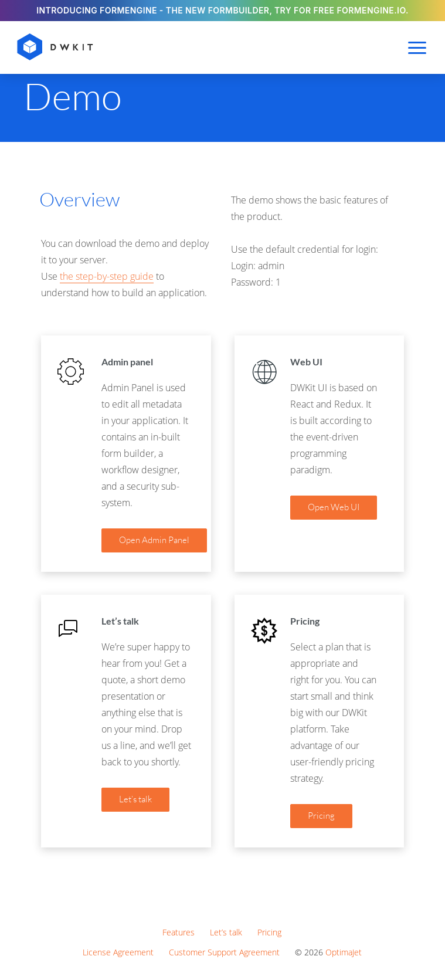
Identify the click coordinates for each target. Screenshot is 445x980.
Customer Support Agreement (224, 952)
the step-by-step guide (107, 276)
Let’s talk (226, 932)
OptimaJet (344, 952)
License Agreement (118, 952)
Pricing (269, 932)
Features (179, 932)
